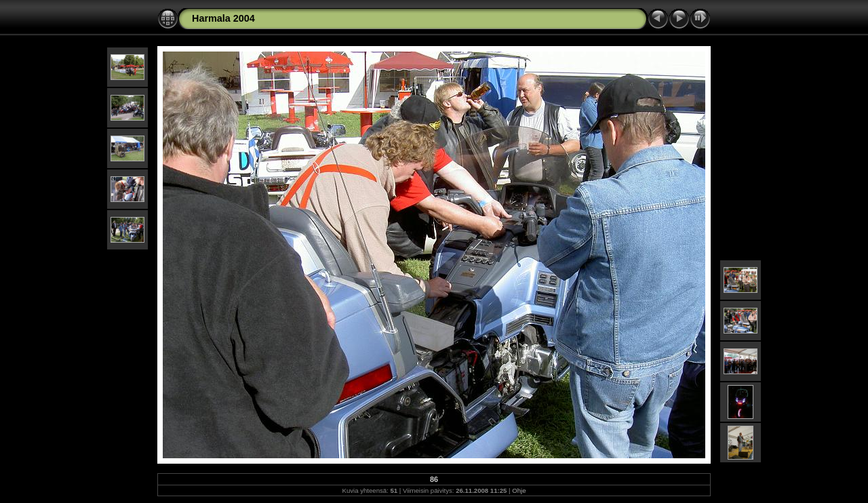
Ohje (519, 490)
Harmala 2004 (223, 18)
